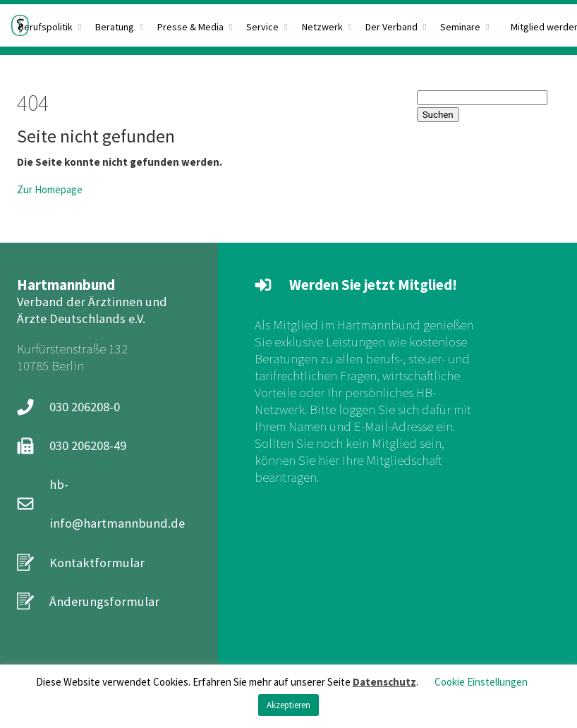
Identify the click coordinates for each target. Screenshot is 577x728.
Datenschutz (384, 682)
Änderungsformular (104, 601)
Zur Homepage (50, 189)
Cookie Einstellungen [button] (481, 682)
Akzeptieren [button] (288, 705)
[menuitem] (195, 25)
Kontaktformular (97, 563)
